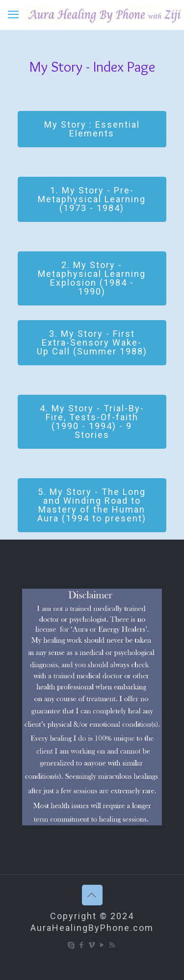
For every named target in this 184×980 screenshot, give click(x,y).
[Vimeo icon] (92, 945)
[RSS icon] (113, 945)
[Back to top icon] (92, 895)
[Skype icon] (71, 945)
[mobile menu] (13, 15)
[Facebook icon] (82, 945)
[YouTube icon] (102, 945)
